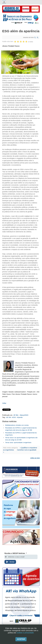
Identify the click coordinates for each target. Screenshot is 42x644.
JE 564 (9, 417)
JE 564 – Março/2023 (21, 415)
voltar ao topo (35, 458)
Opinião (20, 417)
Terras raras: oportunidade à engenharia (18, 443)
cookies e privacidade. (25, 633)
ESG (14, 417)
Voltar (4, 403)
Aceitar (21, 639)
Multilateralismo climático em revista (17, 425)
